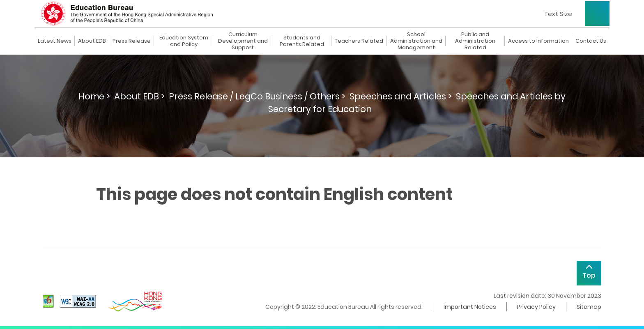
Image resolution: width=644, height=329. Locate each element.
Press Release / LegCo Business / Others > (257, 96)
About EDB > (139, 96)
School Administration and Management (416, 41)
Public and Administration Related (475, 41)
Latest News (55, 41)
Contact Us (591, 41)
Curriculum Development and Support (243, 41)
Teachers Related (359, 41)
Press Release (132, 41)
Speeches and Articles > (401, 96)
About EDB (92, 41)
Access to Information (538, 41)
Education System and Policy (184, 41)
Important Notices (470, 307)
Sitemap (589, 307)
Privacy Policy (536, 307)
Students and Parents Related (302, 41)
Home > (94, 96)
